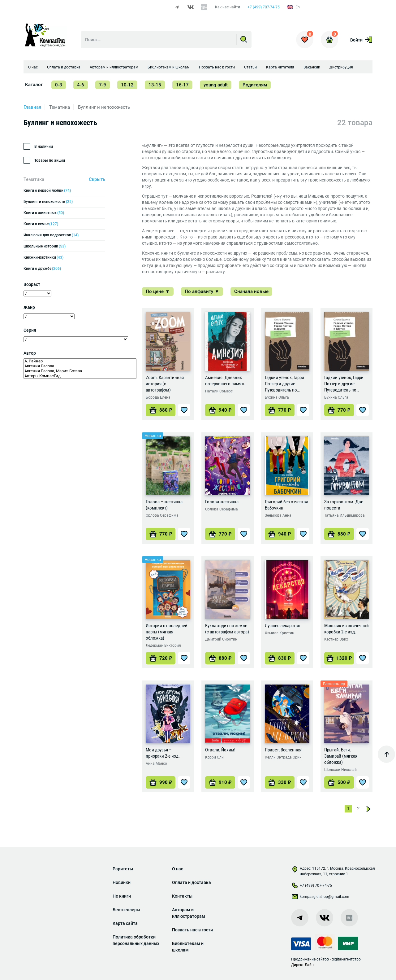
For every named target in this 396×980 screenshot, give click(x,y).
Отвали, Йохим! (220, 751)
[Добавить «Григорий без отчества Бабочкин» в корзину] (280, 535)
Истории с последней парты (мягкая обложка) (167, 633)
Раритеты (123, 869)
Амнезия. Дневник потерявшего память (225, 382)
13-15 (155, 86)
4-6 (81, 86)
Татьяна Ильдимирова (344, 517)
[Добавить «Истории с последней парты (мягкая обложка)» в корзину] (161, 659)
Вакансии (312, 68)
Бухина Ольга (277, 399)
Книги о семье (41, 225)
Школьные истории (45, 247)
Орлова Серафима (162, 517)
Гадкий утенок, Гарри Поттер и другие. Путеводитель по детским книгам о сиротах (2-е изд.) (344, 385)
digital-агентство (346, 959)
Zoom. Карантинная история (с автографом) (165, 385)
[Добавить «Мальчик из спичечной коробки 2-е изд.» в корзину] (339, 659)
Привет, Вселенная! (284, 751)
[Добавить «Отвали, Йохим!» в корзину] (220, 784)
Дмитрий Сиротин (221, 641)
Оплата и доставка (64, 68)
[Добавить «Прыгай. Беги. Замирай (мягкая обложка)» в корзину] (339, 784)
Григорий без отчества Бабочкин (286, 506)
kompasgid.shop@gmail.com (320, 898)
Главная (32, 108)
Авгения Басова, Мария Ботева (80, 372)
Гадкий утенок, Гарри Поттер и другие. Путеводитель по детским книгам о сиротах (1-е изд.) (284, 385)
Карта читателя (280, 68)
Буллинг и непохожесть (48, 203)
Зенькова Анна (278, 517)
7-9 (103, 86)
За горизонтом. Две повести (344, 506)
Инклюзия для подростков (51, 236)
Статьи (250, 68)
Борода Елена (158, 399)
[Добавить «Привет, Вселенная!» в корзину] (280, 784)
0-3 (59, 86)
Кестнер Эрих (336, 641)
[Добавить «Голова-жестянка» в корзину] (220, 535)
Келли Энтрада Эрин (283, 759)
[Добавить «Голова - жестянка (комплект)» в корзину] (161, 535)
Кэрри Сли (214, 759)
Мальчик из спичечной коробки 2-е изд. (346, 630)
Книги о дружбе (42, 270)
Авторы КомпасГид (80, 377)
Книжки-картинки (43, 259)
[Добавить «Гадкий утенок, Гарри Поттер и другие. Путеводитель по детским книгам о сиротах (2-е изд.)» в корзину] (339, 411)
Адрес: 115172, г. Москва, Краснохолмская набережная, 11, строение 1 (333, 871)
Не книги (122, 896)
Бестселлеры (126, 910)
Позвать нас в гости (217, 68)
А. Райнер (80, 362)
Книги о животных (44, 214)
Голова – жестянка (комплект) (164, 506)
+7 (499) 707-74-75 (263, 7)
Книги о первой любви (47, 192)
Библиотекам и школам (169, 68)
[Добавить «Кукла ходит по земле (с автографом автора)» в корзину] (220, 659)
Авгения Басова (80, 367)
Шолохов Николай (340, 771)
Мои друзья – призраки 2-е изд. (163, 754)
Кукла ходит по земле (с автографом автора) (227, 630)
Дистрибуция (341, 68)
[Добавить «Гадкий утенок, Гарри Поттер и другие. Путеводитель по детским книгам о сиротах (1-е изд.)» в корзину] (280, 411)
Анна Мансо (156, 765)
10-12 (127, 86)
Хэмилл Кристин (280, 634)
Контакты (182, 896)
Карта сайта (125, 923)
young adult (216, 86)
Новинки (122, 882)
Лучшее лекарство (283, 627)
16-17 (182, 86)
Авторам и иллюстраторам (114, 68)
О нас (33, 68)
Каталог (34, 86)
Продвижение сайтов (310, 959)
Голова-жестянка (222, 503)
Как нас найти (227, 7)
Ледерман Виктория (163, 647)
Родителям (255, 86)
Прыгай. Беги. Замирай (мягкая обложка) (341, 757)
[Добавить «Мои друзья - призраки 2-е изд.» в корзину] (161, 784)
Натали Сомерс (219, 392)
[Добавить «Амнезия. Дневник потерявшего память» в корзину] (220, 411)
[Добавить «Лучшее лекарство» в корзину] (280, 659)
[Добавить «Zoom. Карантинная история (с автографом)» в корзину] (161, 411)
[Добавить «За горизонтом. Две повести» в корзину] (339, 535)
